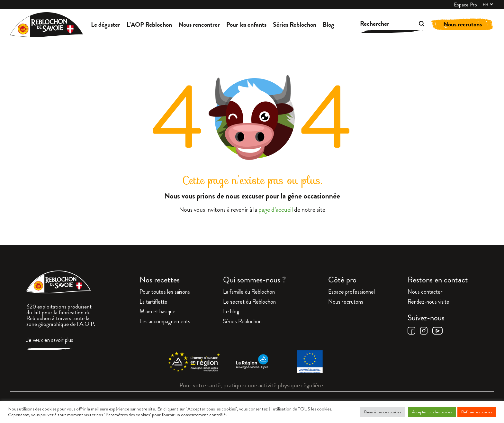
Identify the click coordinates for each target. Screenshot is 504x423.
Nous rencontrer (199, 24)
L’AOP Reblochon (149, 24)
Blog (328, 24)
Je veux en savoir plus (50, 341)
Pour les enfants (246, 24)
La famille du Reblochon (249, 292)
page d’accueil (276, 209)
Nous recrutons (463, 24)
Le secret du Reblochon (249, 302)
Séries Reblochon (295, 24)
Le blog (231, 312)
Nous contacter (425, 292)
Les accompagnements (165, 322)
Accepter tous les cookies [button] (432, 412)
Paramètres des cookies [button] (383, 412)
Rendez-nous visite (428, 302)
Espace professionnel (351, 292)
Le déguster (106, 24)
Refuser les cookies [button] (477, 412)
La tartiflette (153, 302)
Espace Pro (465, 5)
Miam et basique (157, 312)
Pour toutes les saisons (165, 292)
